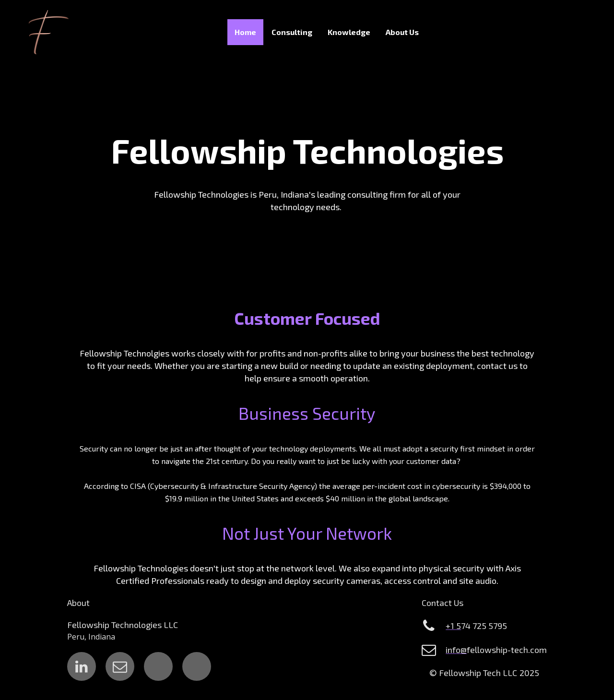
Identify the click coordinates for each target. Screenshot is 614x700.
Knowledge (349, 32)
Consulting (292, 32)
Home (245, 32)
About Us (402, 32)
